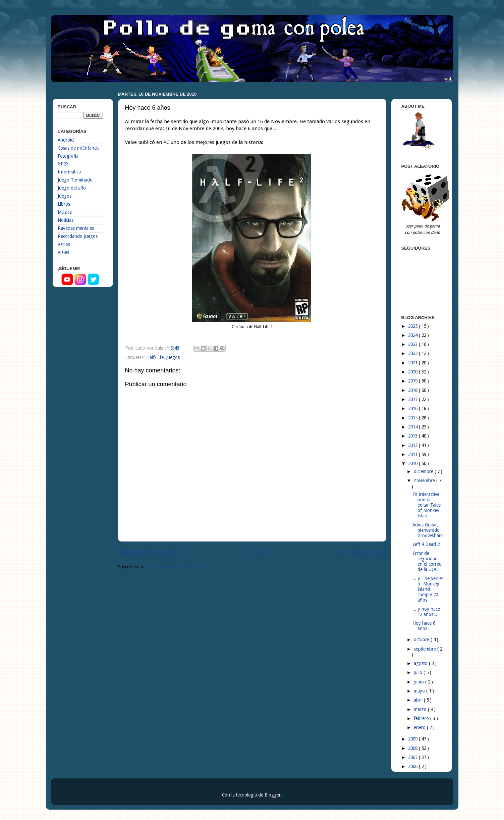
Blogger (273, 795)
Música (65, 212)
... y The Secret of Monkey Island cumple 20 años (428, 589)
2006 (413, 766)
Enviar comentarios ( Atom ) (174, 567)
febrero (422, 718)
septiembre (426, 649)
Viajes (63, 252)
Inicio (260, 552)
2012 (413, 445)
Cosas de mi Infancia (79, 148)
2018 (413, 390)
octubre (422, 639)
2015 (413, 418)
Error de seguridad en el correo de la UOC (427, 561)
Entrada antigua (362, 552)
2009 (413, 739)
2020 (413, 372)
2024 (413, 335)
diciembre (424, 471)
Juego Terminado (75, 180)
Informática (69, 172)
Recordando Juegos (78, 236)
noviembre (425, 480)
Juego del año (72, 188)
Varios (64, 244)
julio (419, 672)
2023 (413, 344)
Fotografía (68, 156)
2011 (413, 454)
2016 (413, 408)
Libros (64, 204)
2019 (413, 381)
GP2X (63, 164)
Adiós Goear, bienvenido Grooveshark (428, 530)
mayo (420, 691)
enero (420, 727)
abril (419, 700)
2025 (413, 326)
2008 (413, 748)
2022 (413, 353)
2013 (413, 436)
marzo (421, 709)
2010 (413, 463)
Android (66, 140)
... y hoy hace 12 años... (426, 612)
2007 (413, 757)
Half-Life (155, 357)
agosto (421, 663)
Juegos (173, 357)
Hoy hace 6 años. (424, 626)
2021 (413, 363)
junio (419, 682)
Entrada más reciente (149, 552)
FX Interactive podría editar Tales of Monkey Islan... (427, 505)
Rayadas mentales (76, 228)
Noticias (66, 220)
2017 (413, 399)
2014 (413, 427)
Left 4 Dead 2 (426, 544)
